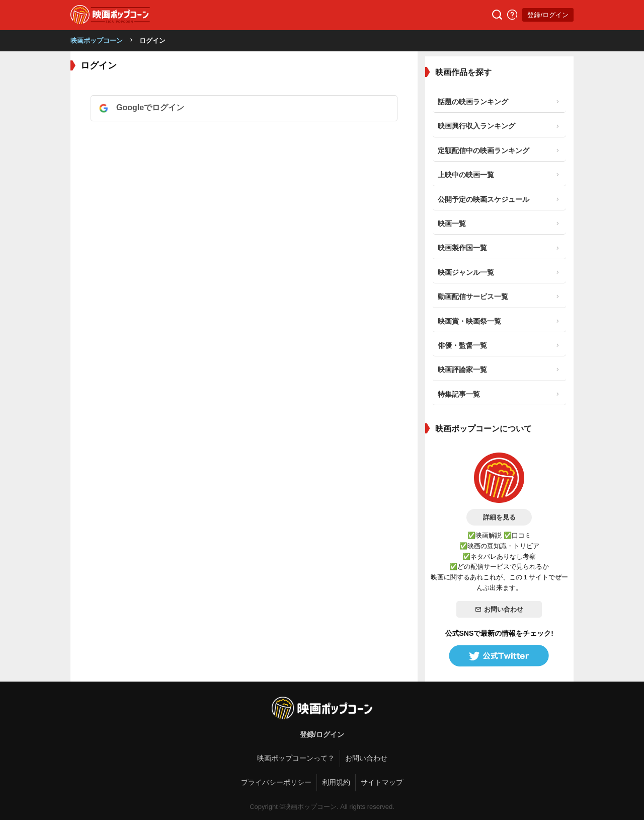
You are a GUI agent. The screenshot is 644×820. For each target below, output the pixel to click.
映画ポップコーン (97, 41)
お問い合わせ (499, 609)
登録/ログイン (548, 15)
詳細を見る (499, 517)
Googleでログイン (150, 107)
